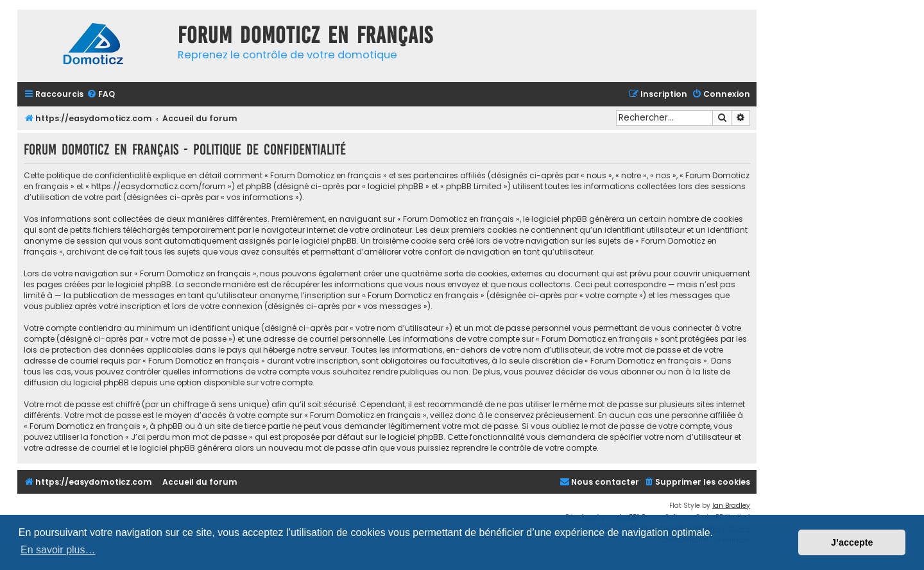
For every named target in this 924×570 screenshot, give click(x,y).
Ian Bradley (731, 506)
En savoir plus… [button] (58, 550)
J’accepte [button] (852, 542)
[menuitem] (101, 95)
